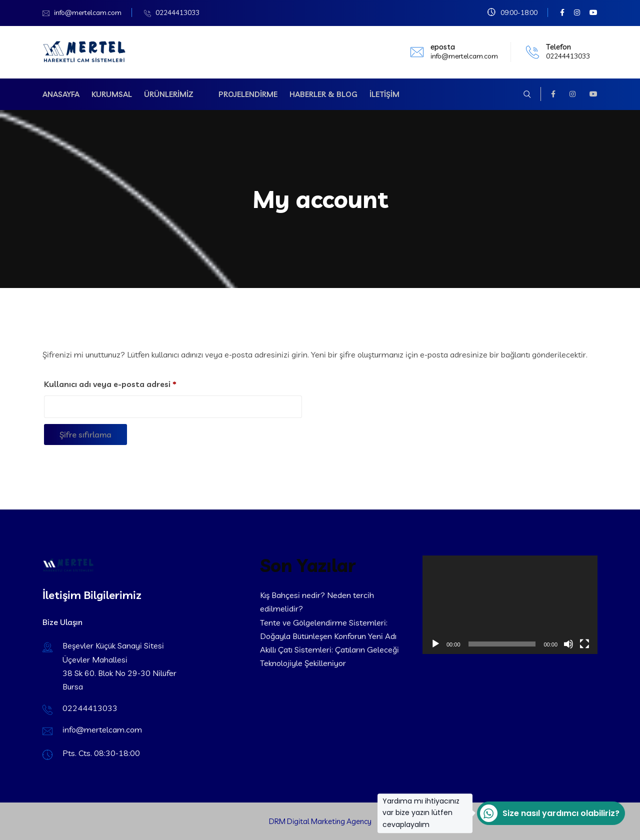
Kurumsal (112, 94)
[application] (510, 605)
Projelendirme (248, 94)
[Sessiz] (568, 644)
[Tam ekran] (584, 644)
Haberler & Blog (323, 94)
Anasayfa (61, 94)
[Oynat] (435, 644)
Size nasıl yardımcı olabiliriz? (548, 813)
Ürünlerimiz (169, 94)
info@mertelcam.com (88, 12)
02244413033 (177, 12)
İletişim (384, 94)
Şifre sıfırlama (85, 434)
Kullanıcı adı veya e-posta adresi (124, 382)
